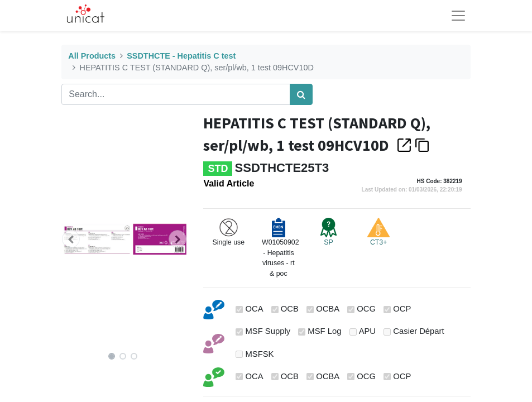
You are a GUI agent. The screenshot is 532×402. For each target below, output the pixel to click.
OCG (366, 309)
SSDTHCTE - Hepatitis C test (181, 56)
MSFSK (259, 354)
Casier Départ (418, 331)
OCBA (328, 309)
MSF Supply (268, 331)
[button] (71, 239)
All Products (92, 56)
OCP (402, 309)
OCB (290, 309)
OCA (254, 309)
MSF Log (324, 331)
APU (367, 331)
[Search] (301, 94)
